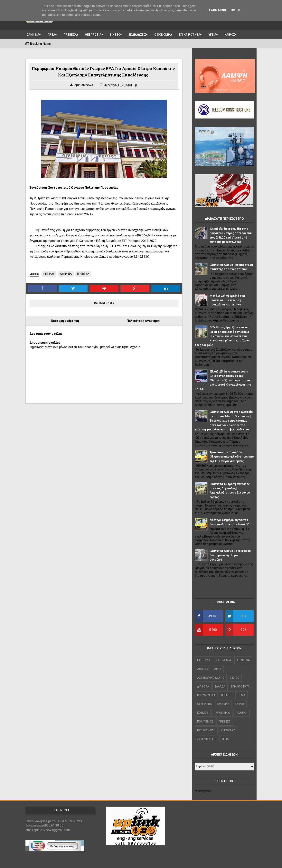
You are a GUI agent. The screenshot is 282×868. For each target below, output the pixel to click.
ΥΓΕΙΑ (212, 35)
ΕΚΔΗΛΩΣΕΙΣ (137, 35)
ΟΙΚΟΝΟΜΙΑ (163, 35)
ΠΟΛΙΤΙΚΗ (241, 713)
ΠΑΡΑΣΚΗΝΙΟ (222, 713)
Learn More (217, 10)
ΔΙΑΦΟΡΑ (203, 687)
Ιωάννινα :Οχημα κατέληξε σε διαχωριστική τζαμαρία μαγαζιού (230, 555)
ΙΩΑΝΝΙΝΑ (32, 35)
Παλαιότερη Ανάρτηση (143, 321)
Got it (236, 10)
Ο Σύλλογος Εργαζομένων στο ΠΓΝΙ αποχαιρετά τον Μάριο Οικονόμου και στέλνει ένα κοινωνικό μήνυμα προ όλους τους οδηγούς (222, 336)
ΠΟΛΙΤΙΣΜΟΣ (205, 722)
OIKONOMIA (224, 660)
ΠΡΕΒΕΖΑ (70, 35)
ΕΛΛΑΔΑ (220, 687)
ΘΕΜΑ (241, 695)
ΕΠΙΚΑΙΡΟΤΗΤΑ (190, 35)
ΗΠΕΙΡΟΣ (49, 274)
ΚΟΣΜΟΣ (203, 713)
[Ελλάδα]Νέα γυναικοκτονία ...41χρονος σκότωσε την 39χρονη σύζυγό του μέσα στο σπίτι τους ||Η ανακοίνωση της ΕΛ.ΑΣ (223, 380)
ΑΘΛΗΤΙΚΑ (243, 660)
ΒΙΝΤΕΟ (115, 35)
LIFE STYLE (204, 660)
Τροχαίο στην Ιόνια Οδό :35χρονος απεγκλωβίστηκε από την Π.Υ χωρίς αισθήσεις (232, 457)
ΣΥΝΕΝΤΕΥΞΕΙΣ (207, 739)
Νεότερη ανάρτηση (65, 321)
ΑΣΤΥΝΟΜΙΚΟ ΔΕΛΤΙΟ (211, 678)
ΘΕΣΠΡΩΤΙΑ (93, 35)
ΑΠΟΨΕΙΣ (203, 669)
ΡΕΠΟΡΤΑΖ (228, 730)
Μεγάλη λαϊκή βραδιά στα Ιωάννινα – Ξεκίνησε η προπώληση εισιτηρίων (227, 300)
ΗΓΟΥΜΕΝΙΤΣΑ (206, 695)
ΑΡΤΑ (51, 35)
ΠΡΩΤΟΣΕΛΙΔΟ (206, 730)
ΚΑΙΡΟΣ (230, 35)
